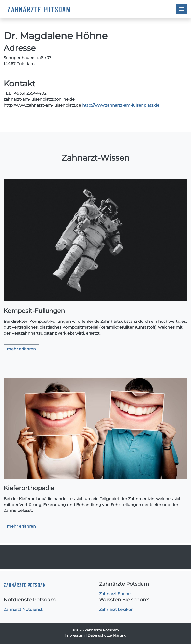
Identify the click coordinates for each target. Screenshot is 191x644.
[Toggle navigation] (182, 9)
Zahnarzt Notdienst (23, 610)
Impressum (75, 635)
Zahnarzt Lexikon (116, 610)
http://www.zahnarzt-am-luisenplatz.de (121, 105)
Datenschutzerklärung (107, 635)
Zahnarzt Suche (115, 594)
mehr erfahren (21, 349)
